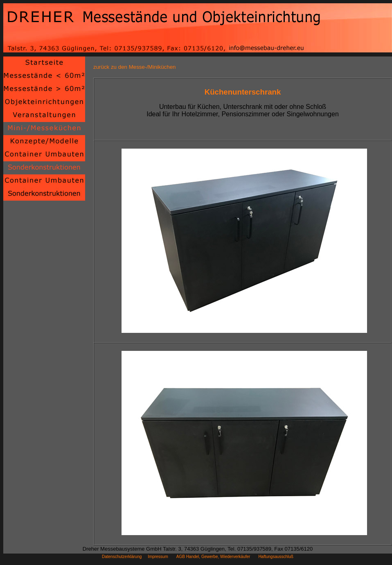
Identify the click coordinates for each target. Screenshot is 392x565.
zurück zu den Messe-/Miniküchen (135, 67)
